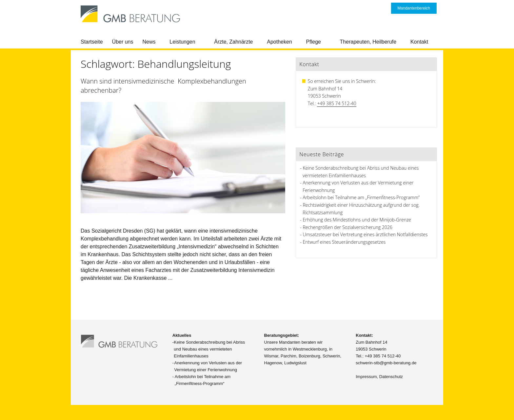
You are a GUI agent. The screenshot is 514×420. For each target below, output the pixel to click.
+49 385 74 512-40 (336, 103)
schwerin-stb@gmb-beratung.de (386, 363)
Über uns (123, 42)
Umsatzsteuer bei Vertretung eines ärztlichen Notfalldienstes (365, 234)
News (149, 42)
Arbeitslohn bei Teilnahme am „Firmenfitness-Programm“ (361, 197)
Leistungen (182, 42)
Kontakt (419, 42)
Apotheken (279, 42)
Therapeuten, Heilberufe (368, 42)
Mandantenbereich (414, 8)
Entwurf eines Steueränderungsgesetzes (344, 242)
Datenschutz (391, 377)
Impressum (366, 377)
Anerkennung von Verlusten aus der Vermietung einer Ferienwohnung (208, 366)
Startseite (92, 42)
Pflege (314, 42)
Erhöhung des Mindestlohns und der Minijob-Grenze (357, 220)
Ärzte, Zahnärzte (233, 42)
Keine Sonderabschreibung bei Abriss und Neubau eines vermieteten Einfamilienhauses (209, 349)
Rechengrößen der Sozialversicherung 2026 (348, 227)
